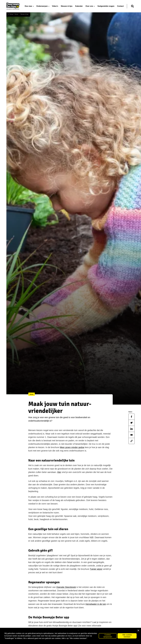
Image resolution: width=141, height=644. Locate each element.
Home (16, 14)
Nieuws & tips (24, 14)
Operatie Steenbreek (66, 587)
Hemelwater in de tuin (96, 604)
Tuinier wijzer (96, 569)
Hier (59, 472)
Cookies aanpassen (108, 638)
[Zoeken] (132, 6)
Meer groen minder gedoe (72, 447)
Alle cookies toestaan (127, 638)
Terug (10, 14)
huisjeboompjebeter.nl (39, 629)
